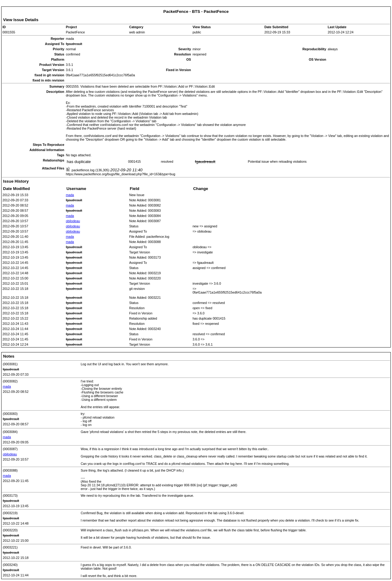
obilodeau (73, 221)
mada (70, 195)
